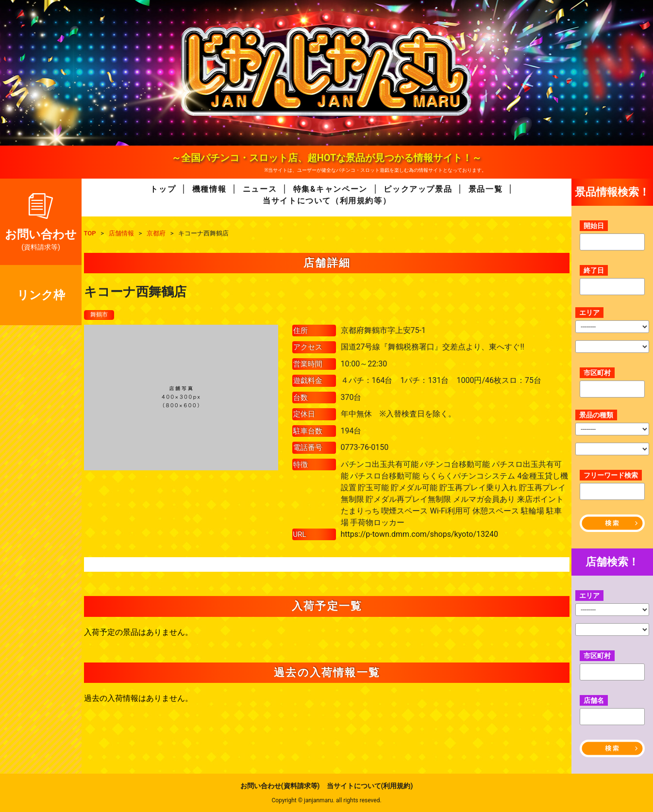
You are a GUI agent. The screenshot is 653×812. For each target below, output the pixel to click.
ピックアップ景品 (418, 189)
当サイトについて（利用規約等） (327, 201)
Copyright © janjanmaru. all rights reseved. (326, 800)
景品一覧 (486, 189)
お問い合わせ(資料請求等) (280, 786)
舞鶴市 (100, 315)
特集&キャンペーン (330, 189)
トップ (163, 189)
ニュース (260, 189)
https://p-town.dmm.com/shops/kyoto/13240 (419, 535)
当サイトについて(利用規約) (370, 786)
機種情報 (209, 189)
